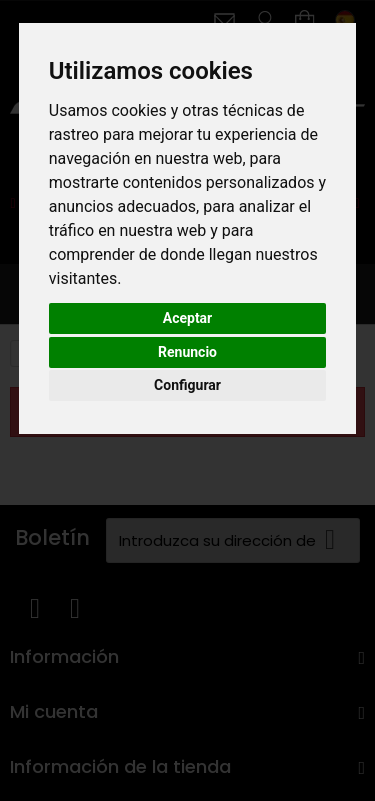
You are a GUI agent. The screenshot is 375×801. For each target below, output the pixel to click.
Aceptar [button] (188, 318)
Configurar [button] (187, 385)
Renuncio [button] (187, 352)
